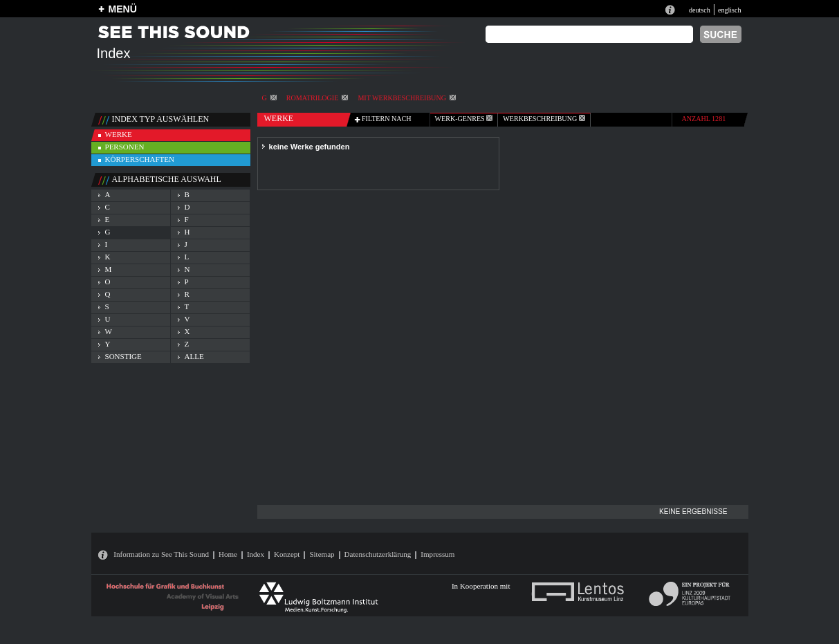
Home (228, 554)
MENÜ (123, 9)
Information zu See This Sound (161, 554)
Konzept (287, 554)
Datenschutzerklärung (378, 554)
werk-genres (464, 119)
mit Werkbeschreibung (407, 98)
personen (125, 147)
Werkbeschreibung (544, 119)
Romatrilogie (317, 98)
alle (194, 356)
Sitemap (322, 554)
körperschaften (140, 159)
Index (256, 554)
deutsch (700, 10)
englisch (730, 10)
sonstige (123, 356)
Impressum (437, 554)
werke (119, 134)
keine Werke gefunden (310, 147)
